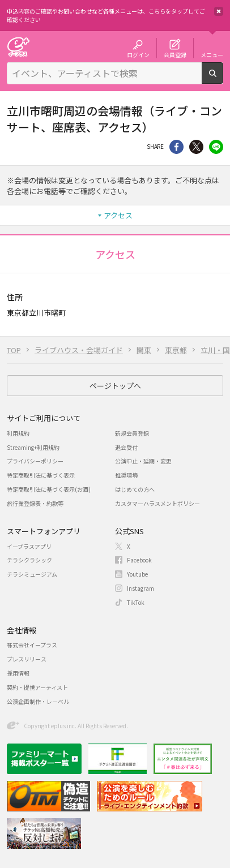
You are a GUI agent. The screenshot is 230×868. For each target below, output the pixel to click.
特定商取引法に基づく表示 (41, 475)
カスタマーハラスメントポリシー (157, 503)
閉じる (219, 11)
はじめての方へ (135, 489)
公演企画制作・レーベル (38, 701)
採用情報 (18, 673)
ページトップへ (115, 386)
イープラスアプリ (29, 546)
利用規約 (18, 433)
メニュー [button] (212, 54)
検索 (223, 79)
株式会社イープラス (32, 645)
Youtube (137, 574)
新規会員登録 (132, 433)
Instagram (140, 588)
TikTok (136, 602)
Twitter (196, 147)
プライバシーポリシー (35, 461)
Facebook (139, 560)
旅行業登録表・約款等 (35, 503)
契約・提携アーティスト (37, 687)
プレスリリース (27, 659)
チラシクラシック (29, 560)
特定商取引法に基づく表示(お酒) (49, 489)
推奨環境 (126, 475)
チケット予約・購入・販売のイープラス (18, 47)
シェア (176, 147)
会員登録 (175, 54)
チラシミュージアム (32, 574)
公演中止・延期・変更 (143, 461)
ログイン (138, 54)
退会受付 (126, 447)
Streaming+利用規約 (33, 447)
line (216, 147)
